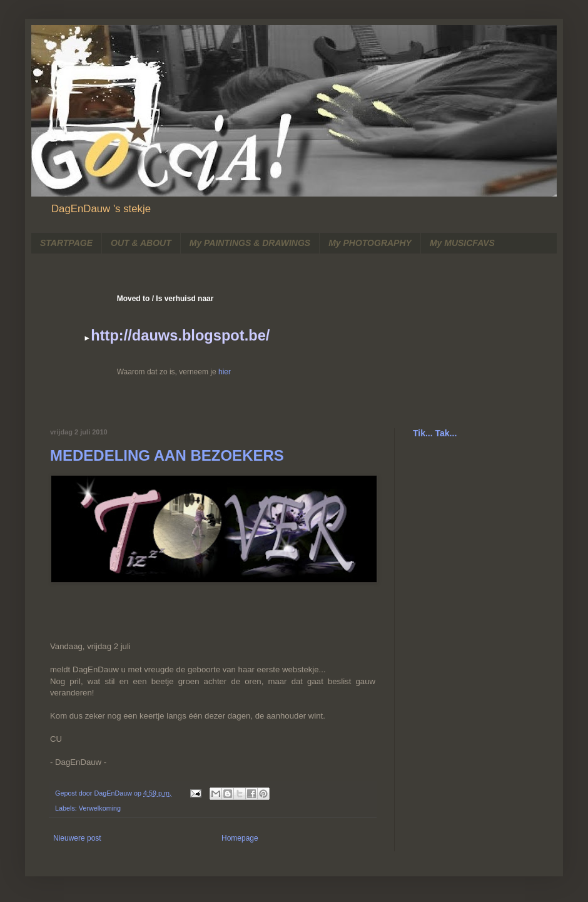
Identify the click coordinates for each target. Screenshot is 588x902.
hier (225, 372)
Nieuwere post (77, 838)
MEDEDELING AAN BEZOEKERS (167, 455)
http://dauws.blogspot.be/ (180, 336)
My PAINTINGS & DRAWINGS (250, 243)
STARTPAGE (66, 243)
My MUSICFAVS (462, 243)
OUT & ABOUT (141, 243)
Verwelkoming (100, 808)
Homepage (240, 838)
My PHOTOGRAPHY (370, 243)
